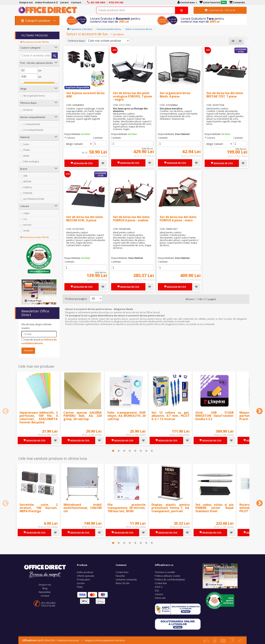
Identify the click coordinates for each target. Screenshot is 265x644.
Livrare (81, 583)
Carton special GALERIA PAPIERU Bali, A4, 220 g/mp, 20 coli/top (83, 416)
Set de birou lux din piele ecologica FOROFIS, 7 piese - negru (132, 96)
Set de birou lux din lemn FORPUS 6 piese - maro (178, 219)
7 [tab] (146, 451)
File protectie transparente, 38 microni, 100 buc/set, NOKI (127, 508)
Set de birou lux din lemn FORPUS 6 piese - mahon (131, 219)
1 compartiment (32, 124)
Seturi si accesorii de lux (139, 29)
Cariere (159, 594)
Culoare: (71, 138)
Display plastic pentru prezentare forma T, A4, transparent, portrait (171, 508)
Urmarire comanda (126, 579)
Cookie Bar (161, 583)
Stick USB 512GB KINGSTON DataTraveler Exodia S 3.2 (214, 416)
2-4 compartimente (33, 130)
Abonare (28, 350)
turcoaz (27, 225)
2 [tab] (119, 451)
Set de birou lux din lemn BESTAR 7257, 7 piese (225, 95)
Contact (45, 596)
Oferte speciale (86, 576)
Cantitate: (98, 138)
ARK (25, 176)
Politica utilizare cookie (167, 576)
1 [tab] (113, 451)
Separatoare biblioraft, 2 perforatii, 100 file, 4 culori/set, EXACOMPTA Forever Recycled (39, 417)
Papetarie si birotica (80, 29)
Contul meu (122, 572)
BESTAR (27, 182)
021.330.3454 (48, 603)
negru (26, 213)
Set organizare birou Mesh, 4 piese (175, 95)
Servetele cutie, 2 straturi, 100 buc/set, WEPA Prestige (39, 508)
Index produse (85, 572)
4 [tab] (130, 451)
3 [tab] (124, 451)
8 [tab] (152, 451)
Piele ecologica (31, 162)
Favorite (120, 576)
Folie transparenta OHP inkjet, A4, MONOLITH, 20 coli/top (127, 416)
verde (26, 231)
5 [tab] (135, 451)
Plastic (27, 150)
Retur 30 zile (123, 583)
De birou (28, 110)
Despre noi (45, 585)
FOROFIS (28, 193)
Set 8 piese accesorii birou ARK (85, 95)
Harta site (160, 598)
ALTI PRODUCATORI (34, 199)
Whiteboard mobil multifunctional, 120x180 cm (83, 508)
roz (25, 219)
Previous (6, 411)
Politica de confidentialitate (170, 579)
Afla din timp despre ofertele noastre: (36, 326)
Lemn (26, 144)
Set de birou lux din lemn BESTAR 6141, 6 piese (85, 219)
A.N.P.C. (159, 587)
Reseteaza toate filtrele (35, 42)
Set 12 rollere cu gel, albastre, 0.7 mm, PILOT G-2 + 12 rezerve (171, 416)
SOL (157, 591)
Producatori (83, 579)
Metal (26, 156)
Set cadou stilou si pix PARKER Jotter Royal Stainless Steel (214, 508)
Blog (45, 588)
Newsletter (45, 592)
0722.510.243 (48, 606)
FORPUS (28, 187)
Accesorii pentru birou (109, 29)
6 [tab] (141, 451)
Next (259, 411)
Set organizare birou (34, 96)
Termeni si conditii (165, 572)
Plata (80, 587)
